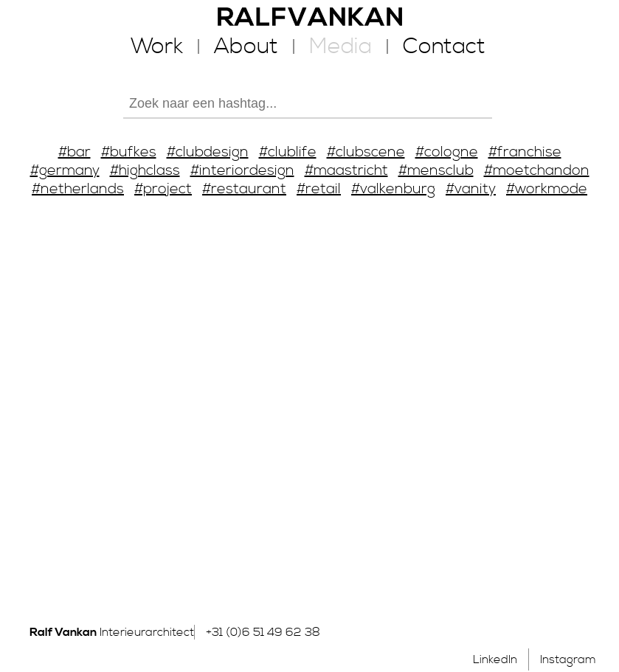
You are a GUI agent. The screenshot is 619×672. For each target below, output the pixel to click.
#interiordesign (242, 171)
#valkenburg (393, 189)
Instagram (568, 659)
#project (163, 189)
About (246, 46)
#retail (319, 189)
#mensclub (436, 171)
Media (340, 46)
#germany (65, 171)
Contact (444, 46)
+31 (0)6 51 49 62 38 (263, 632)
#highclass (145, 171)
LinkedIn (495, 659)
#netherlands (78, 189)
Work (157, 46)
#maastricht (346, 171)
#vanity (471, 189)
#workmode (547, 189)
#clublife (288, 152)
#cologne (447, 152)
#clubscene (366, 152)
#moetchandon (537, 171)
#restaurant (244, 189)
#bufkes (129, 152)
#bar (75, 152)
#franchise (525, 152)
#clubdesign (208, 152)
